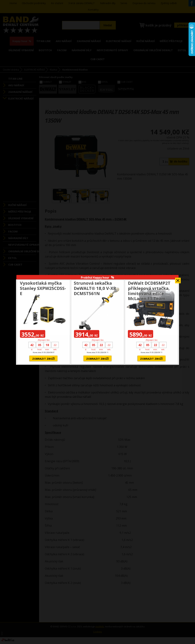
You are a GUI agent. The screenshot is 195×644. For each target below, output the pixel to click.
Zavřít (178, 279)
